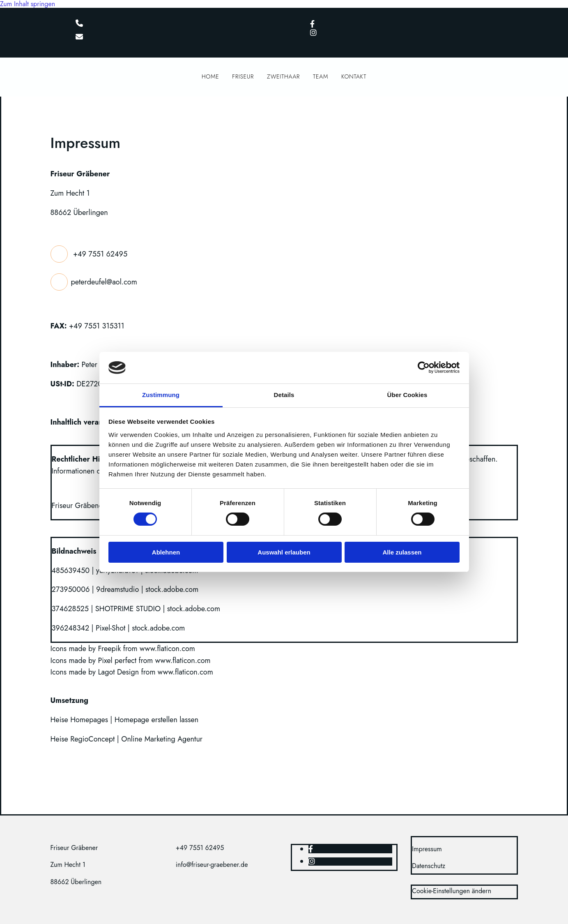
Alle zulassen (402, 552)
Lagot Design (118, 672)
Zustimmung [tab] (161, 395)
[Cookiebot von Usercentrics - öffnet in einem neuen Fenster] (424, 367)
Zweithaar (283, 78)
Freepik (109, 649)
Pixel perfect (117, 661)
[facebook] (312, 24)
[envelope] (79, 37)
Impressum (427, 849)
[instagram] (313, 33)
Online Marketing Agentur (162, 739)
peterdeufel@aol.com (104, 282)
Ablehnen (166, 552)
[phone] (79, 24)
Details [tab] (284, 395)
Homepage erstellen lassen (157, 720)
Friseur (243, 78)
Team (321, 78)
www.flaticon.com (167, 649)
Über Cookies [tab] (407, 395)
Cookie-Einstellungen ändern (452, 891)
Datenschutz (429, 866)
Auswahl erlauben (284, 552)
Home (210, 78)
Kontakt (354, 78)
